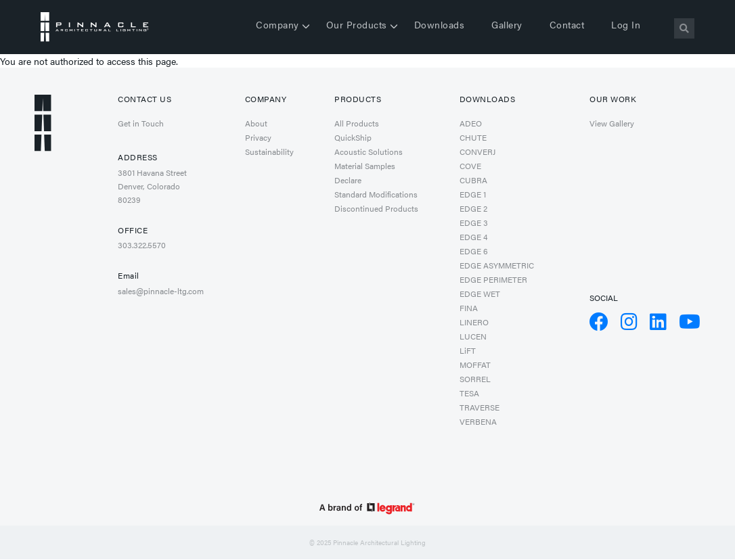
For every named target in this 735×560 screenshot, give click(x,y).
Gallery (507, 24)
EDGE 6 (474, 251)
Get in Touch (141, 123)
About (256, 123)
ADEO (471, 123)
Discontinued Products (376, 208)
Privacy (258, 137)
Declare (348, 180)
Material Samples (365, 166)
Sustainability (269, 151)
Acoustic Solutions (369, 151)
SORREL (475, 379)
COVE (470, 166)
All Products (357, 123)
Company (277, 24)
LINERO (474, 322)
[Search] (684, 28)
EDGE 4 (473, 237)
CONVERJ (477, 151)
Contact (567, 24)
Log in (626, 24)
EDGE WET (480, 294)
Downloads (440, 24)
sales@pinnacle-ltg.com (161, 291)
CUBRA (473, 180)
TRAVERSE (480, 407)
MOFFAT (475, 365)
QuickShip (353, 137)
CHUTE (473, 137)
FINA (469, 308)
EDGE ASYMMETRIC (497, 265)
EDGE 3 (474, 223)
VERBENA (478, 421)
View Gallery (612, 123)
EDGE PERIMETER (493, 279)
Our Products (357, 24)
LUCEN (473, 336)
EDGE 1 (473, 194)
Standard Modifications (376, 194)
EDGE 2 (473, 208)
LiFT (468, 350)
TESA (469, 393)
